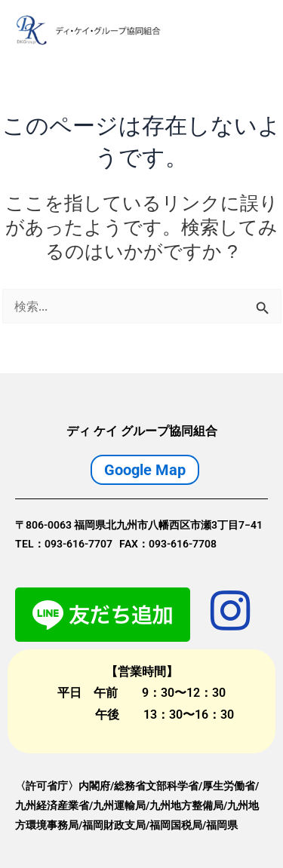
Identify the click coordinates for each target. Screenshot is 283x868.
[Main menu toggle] (251, 31)
